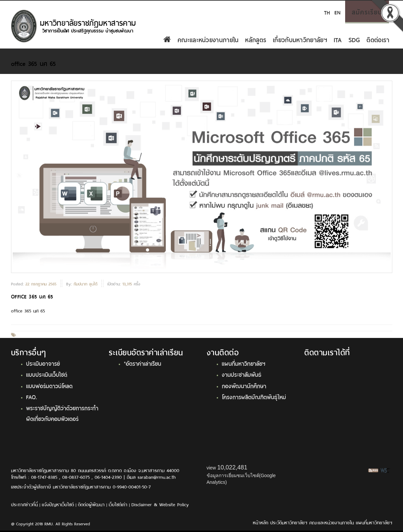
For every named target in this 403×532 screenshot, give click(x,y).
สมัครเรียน (367, 11)
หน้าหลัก (261, 522)
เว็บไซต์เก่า (118, 504)
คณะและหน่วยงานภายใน (208, 39)
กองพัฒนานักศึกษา (244, 385)
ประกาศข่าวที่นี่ (24, 504)
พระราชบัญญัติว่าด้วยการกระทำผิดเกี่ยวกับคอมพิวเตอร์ (62, 413)
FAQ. (32, 396)
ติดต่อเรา (378, 39)
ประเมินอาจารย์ (43, 363)
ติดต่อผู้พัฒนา (91, 504)
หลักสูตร (256, 39)
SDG (354, 39)
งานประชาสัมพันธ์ (241, 374)
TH (327, 12)
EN (337, 12)
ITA (338, 39)
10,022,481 (232, 467)
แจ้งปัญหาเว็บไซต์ (58, 504)
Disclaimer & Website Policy (160, 504)
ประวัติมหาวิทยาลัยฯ (289, 522)
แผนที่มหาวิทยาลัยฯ (243, 363)
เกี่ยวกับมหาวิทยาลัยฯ (300, 39)
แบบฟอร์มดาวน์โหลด (49, 385)
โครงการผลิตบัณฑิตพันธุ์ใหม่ (254, 396)
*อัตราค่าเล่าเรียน (142, 363)
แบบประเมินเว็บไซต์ (47, 374)
